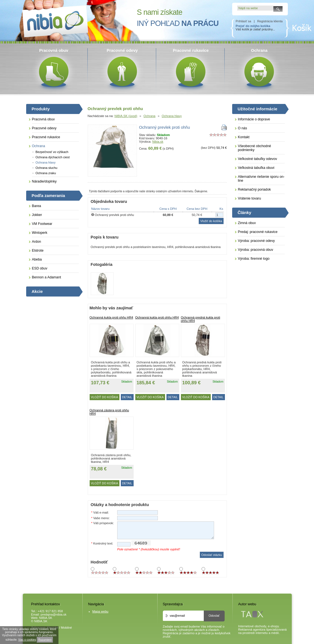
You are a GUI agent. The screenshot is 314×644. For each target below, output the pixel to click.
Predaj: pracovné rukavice (258, 232)
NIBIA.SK (46, 618)
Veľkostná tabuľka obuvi (256, 168)
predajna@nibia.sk (54, 614)
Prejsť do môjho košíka (253, 26)
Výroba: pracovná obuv (256, 250)
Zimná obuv (247, 223)
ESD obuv (40, 268)
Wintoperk (40, 233)
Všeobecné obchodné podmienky (255, 148)
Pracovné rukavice (46, 137)
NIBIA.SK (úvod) (126, 116)
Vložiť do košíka (105, 397)
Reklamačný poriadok (254, 189)
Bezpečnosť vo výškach (52, 152)
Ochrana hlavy (172, 116)
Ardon (37, 242)
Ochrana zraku (46, 173)
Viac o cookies (27, 640)
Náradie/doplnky (44, 181)
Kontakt (244, 137)
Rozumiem (45, 640)
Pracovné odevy (44, 128)
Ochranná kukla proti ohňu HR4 (111, 317)
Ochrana (149, 116)
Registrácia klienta (270, 21)
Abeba (37, 259)
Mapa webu (100, 611)
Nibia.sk (158, 142)
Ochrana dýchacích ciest (53, 157)
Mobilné (66, 628)
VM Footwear (42, 224)
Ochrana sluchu (46, 168)
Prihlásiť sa (244, 21)
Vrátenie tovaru (250, 198)
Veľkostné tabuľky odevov (258, 159)
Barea (37, 206)
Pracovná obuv (43, 119)
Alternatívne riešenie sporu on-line (261, 179)
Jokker (37, 215)
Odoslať (214, 616)
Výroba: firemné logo (254, 259)
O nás (243, 128)
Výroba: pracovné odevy (257, 241)
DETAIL (127, 397)
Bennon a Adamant (47, 277)
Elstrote (38, 251)
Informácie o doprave (254, 119)
